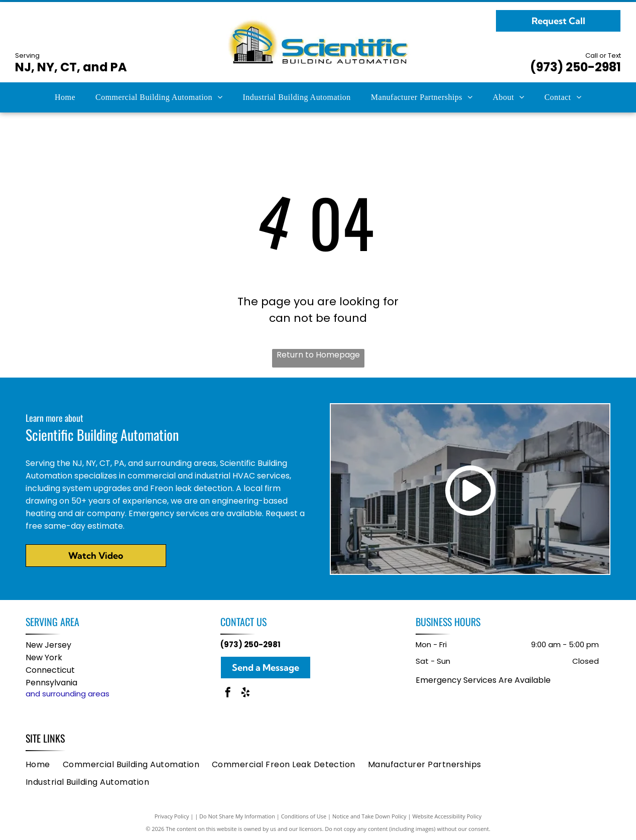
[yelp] (245, 694)
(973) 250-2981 (576, 67)
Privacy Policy (172, 816)
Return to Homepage (318, 355)
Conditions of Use (304, 816)
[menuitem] (65, 97)
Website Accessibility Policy (447, 816)
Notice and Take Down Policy (369, 816)
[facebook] (228, 694)
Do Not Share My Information (237, 816)
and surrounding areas (68, 694)
